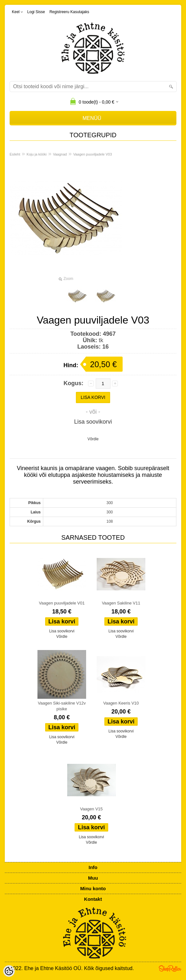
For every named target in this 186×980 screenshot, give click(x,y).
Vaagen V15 (91, 809)
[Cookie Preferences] (9, 971)
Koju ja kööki (36, 154)
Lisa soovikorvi (93, 422)
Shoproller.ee (170, 968)
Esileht (15, 154)
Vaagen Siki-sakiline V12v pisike (62, 706)
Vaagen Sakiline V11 (121, 603)
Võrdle (93, 439)
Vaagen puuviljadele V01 (62, 603)
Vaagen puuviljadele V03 (93, 154)
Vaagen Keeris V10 (121, 703)
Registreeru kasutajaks (69, 12)
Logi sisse (36, 12)
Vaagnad (60, 154)
